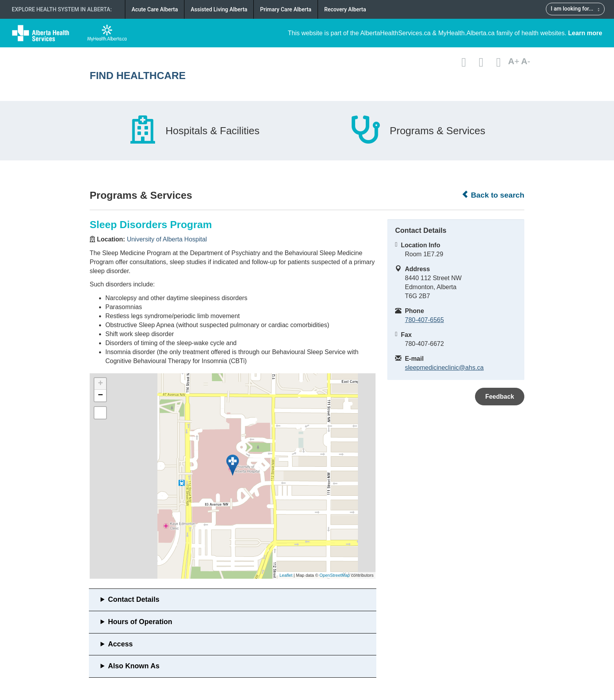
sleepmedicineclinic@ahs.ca (444, 368)
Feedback (500, 397)
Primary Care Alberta (286, 9)
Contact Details (134, 599)
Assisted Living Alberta (219, 9)
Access (120, 644)
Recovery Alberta (345, 9)
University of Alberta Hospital (167, 239)
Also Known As (134, 666)
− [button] (100, 396)
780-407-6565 (424, 320)
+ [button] (100, 384)
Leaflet (286, 575)
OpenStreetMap (335, 575)
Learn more (585, 33)
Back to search (493, 195)
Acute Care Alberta (155, 9)
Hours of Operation (140, 622)
